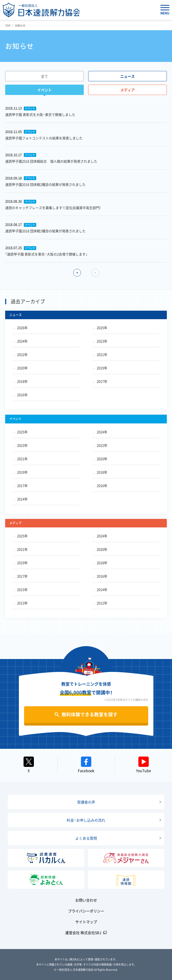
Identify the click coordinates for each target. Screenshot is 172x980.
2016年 (21, 395)
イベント (44, 90)
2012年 (100, 603)
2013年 (21, 603)
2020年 (21, 368)
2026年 (21, 328)
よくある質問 (86, 838)
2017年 (100, 381)
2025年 (100, 328)
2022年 (21, 354)
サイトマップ (86, 922)
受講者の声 (86, 802)
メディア (128, 90)
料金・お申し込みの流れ (86, 820)
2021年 (100, 354)
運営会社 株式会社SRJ (83, 933)
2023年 (100, 341)
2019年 (100, 368)
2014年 (21, 499)
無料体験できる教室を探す (89, 714)
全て (44, 76)
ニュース (128, 76)
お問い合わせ (86, 900)
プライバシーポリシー (86, 911)
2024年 (21, 341)
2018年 (21, 381)
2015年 (21, 589)
